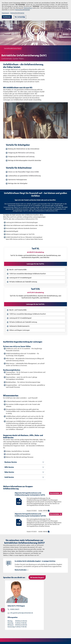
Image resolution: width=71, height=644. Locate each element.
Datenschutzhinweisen (23, 10)
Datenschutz (28, 8)
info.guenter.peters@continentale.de (22, 613)
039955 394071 (15, 609)
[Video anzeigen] (35, 120)
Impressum (5, 13)
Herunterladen (55, 493)
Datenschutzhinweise (17, 13)
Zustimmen (7, 17)
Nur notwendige (20, 17)
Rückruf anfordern (21, 570)
